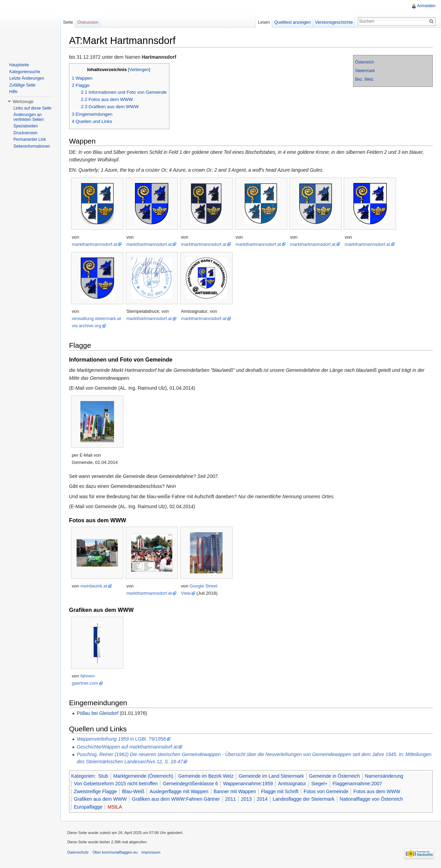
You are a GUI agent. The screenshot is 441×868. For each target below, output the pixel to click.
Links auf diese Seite (32, 108)
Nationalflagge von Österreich (371, 799)
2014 (262, 799)
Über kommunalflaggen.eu (115, 852)
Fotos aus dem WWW (377, 791)
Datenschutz (78, 852)
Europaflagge (88, 807)
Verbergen (139, 70)
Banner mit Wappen (235, 791)
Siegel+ (319, 784)
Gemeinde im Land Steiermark (271, 776)
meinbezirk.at (94, 586)
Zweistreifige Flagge (95, 791)
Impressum (151, 852)
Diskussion (88, 22)
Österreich (365, 62)
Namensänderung (384, 776)
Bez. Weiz (364, 79)
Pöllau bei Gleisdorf (97, 713)
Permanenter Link (30, 139)
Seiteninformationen (32, 146)
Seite (68, 22)
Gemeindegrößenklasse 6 (190, 784)
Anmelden (426, 6)
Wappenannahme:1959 (248, 784)
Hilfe (13, 92)
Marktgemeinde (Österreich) (143, 776)
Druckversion (25, 133)
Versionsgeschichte (334, 22)
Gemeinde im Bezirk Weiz (206, 776)
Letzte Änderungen (27, 78)
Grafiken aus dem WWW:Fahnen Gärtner (176, 799)
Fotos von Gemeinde (326, 791)
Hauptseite (19, 65)
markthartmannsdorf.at (94, 244)
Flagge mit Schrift (280, 791)
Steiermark (365, 71)
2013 (246, 799)
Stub (103, 776)
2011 (231, 799)
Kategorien (83, 776)
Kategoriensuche (25, 72)
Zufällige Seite (22, 85)
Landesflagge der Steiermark (304, 799)
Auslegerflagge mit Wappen (179, 791)
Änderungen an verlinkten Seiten (29, 117)
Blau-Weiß (133, 791)
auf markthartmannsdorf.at (127, 747)
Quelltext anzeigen (293, 22)
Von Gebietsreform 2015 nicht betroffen (116, 784)
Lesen (264, 22)
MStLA (115, 807)
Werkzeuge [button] (23, 102)
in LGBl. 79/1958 (121, 739)
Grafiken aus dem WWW (100, 799)
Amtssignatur (292, 784)
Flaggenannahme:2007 (357, 784)
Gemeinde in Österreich (335, 776)
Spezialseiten (26, 126)
